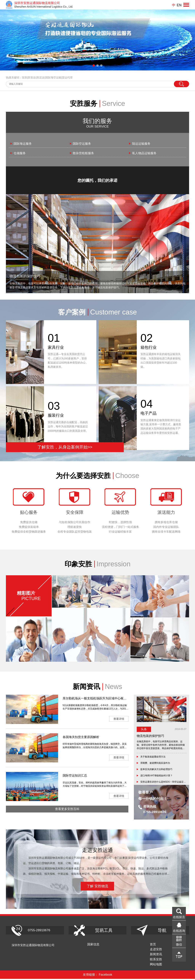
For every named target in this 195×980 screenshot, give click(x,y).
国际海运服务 (24, 144)
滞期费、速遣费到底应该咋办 (155, 763)
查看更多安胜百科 (67, 814)
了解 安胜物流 (97, 886)
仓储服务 (21, 153)
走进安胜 (164, 950)
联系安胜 (164, 960)
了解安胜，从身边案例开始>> (51, 447)
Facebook (105, 976)
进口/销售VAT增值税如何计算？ (156, 776)
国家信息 (101, 945)
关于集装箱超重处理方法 (153, 757)
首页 (161, 945)
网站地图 (164, 966)
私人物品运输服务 (145, 153)
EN (179, 5)
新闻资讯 (164, 955)
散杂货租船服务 (85, 153)
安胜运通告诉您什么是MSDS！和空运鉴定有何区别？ (163, 782)
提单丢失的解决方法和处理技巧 (156, 769)
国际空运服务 (83, 144)
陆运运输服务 (142, 144)
